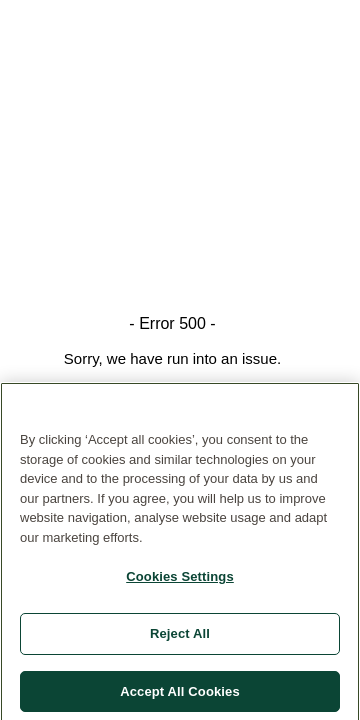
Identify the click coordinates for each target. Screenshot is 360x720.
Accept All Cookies (180, 694)
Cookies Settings (180, 580)
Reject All (180, 636)
